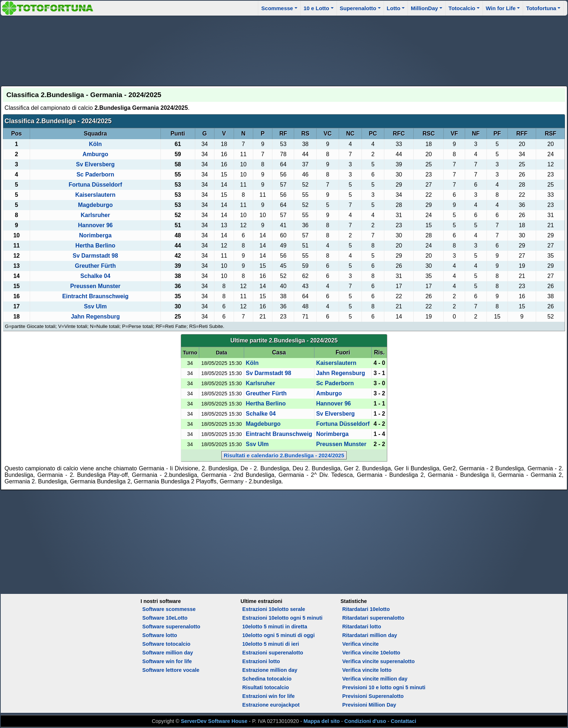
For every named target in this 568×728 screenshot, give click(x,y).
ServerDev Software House (214, 721)
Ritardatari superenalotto (373, 618)
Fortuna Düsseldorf (95, 185)
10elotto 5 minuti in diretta (275, 627)
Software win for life (167, 661)
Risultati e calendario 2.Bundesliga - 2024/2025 (284, 455)
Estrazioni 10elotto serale (274, 609)
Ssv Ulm (95, 306)
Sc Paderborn (95, 174)
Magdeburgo (95, 205)
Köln (95, 144)
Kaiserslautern (95, 195)
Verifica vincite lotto (367, 670)
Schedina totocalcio (267, 679)
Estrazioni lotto (261, 661)
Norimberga (95, 235)
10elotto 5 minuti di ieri (271, 644)
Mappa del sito (322, 721)
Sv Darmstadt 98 (95, 256)
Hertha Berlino (95, 246)
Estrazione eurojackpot (271, 705)
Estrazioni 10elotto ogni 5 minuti (282, 618)
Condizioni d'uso (365, 721)
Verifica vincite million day (375, 679)
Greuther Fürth (95, 266)
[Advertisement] (284, 50)
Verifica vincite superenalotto (379, 661)
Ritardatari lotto (362, 627)
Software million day (168, 653)
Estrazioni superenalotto (273, 653)
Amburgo (95, 154)
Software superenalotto (171, 627)
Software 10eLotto (165, 618)
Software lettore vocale (171, 670)
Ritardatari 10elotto (366, 609)
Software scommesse (169, 609)
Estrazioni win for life (269, 696)
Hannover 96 (95, 225)
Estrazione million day (270, 670)
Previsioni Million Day (369, 705)
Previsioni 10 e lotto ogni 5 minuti (384, 687)
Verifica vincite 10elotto (371, 653)
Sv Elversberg (95, 164)
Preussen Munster (95, 286)
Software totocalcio (166, 644)
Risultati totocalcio (266, 687)
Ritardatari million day (370, 635)
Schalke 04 (95, 276)
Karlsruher (95, 215)
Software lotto (160, 635)
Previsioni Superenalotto (373, 696)
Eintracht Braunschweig (95, 296)
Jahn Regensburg (95, 317)
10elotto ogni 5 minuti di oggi (279, 635)
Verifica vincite (361, 644)
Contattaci (404, 721)
